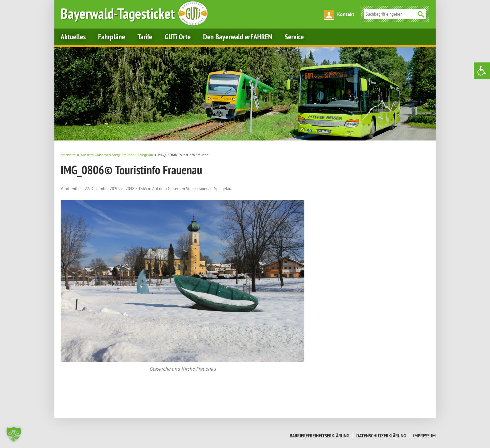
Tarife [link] (145, 37)
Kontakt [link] (346, 14)
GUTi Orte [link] (178, 37)
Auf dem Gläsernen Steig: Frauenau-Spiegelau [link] (192, 189)
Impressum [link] (424, 436)
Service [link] (294, 37)
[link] (482, 71)
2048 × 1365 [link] (136, 189)
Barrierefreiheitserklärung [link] (320, 436)
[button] (14, 434)
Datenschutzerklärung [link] (381, 436)
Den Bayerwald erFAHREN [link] (238, 37)
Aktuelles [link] (73, 37)
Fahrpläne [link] (112, 37)
